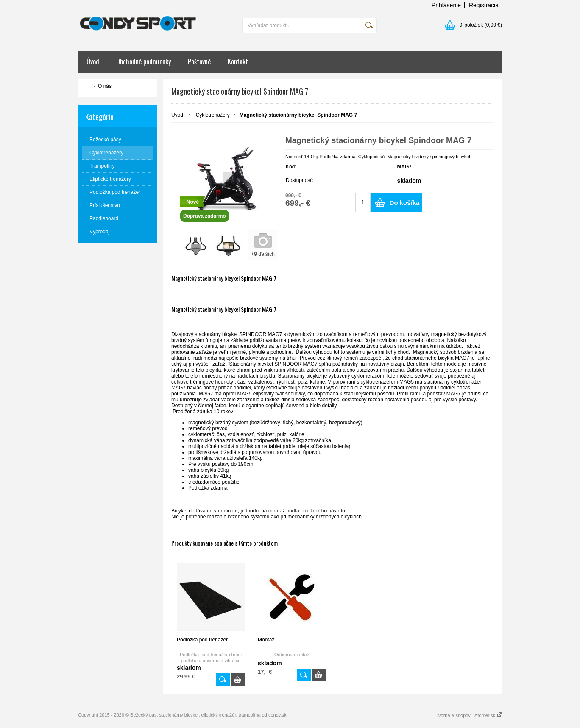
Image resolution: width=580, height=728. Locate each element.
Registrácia (484, 5)
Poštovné (199, 62)
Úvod (93, 62)
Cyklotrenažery (213, 115)
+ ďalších (263, 254)
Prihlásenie (446, 5)
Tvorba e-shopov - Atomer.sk (469, 715)
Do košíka (405, 203)
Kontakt (238, 62)
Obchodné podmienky (144, 62)
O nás (105, 86)
